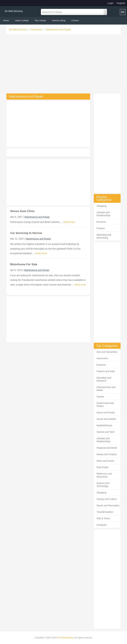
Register (121, 3)
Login (110, 3)
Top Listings (40, 20)
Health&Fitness (104, 425)
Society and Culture (107, 499)
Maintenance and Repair (58, 29)
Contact (75, 20)
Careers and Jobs (106, 371)
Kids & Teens (103, 518)
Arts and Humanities (107, 352)
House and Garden (106, 419)
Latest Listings (22, 20)
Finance (101, 228)
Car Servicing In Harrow (26, 233)
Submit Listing (59, 20)
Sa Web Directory (66, 638)
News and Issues (105, 461)
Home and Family (106, 413)
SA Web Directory (14, 11)
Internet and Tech (106, 432)
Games (100, 397)
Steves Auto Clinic (22, 211)
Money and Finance (107, 454)
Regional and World (107, 448)
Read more (69, 222)
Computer (102, 525)
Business (101, 222)
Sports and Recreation (108, 505)
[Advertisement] (64, 65)
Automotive (37, 29)
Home (6, 20)
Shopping (101, 206)
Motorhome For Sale (24, 264)
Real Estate (103, 467)
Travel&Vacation (105, 512)
